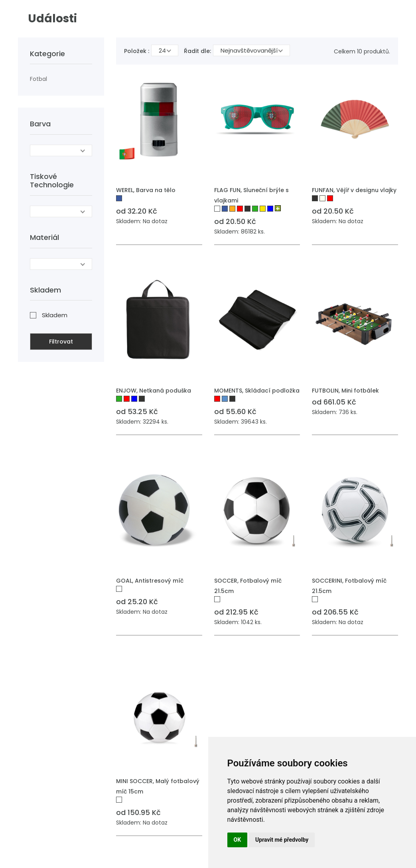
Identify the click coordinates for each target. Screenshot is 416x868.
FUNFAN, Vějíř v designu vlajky (354, 190)
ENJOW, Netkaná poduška (154, 391)
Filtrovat (61, 342)
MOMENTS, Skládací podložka (257, 391)
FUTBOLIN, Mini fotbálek (345, 391)
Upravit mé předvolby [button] (282, 840)
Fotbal (38, 79)
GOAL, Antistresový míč (150, 581)
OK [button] (238, 840)
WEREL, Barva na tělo (146, 190)
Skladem (55, 315)
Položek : (137, 51)
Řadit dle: (197, 51)
